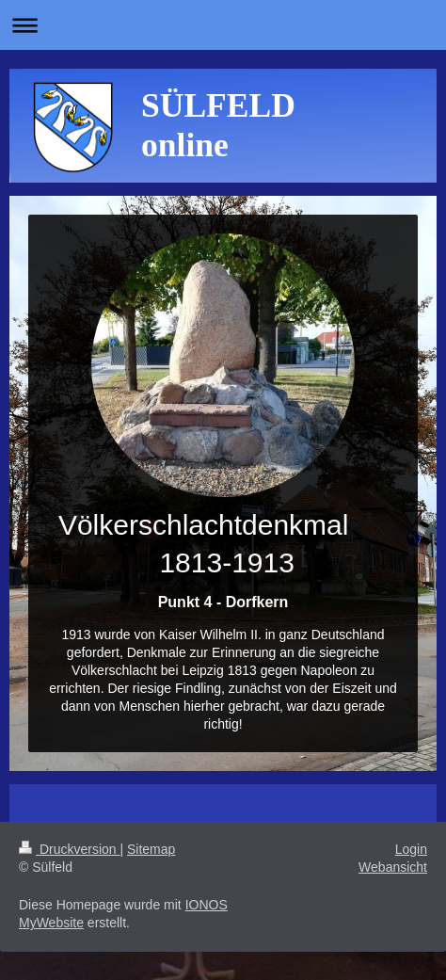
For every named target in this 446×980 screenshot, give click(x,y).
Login (411, 849)
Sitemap (151, 849)
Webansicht (393, 867)
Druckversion (69, 849)
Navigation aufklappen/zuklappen (223, 25)
